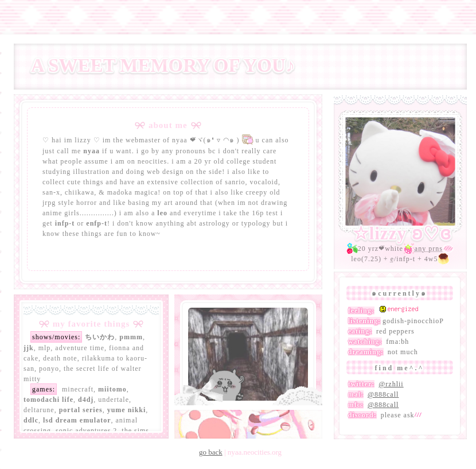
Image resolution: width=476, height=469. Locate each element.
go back (211, 452)
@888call (383, 394)
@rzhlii (391, 384)
